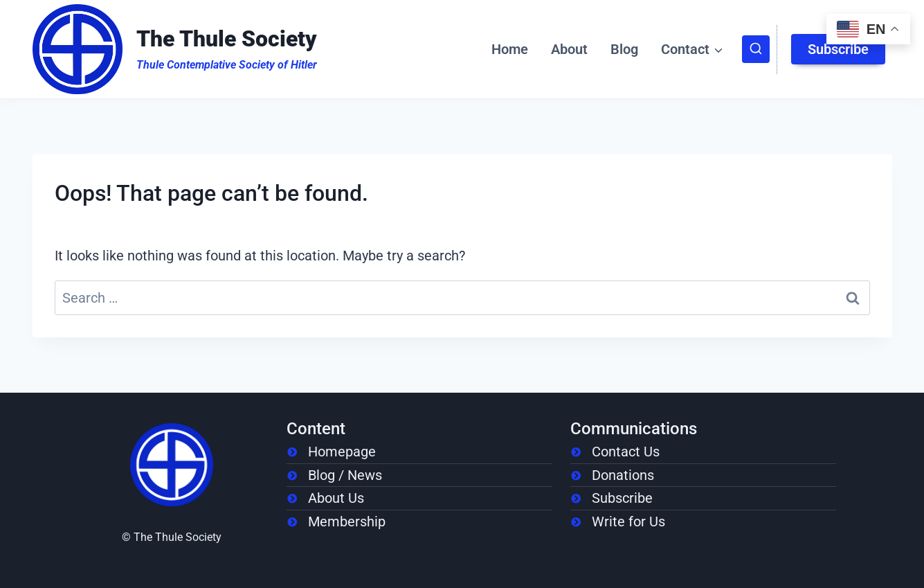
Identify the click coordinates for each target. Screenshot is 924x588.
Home (510, 49)
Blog (624, 49)
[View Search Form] (756, 49)
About (569, 49)
